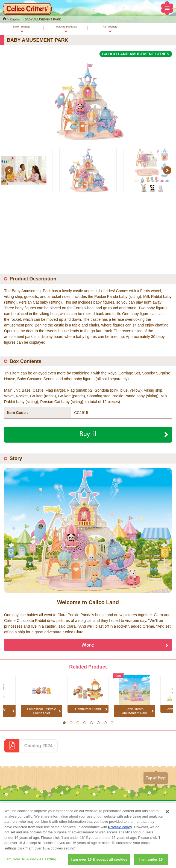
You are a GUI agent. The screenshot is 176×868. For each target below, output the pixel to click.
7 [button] (105, 723)
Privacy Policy (120, 833)
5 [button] (91, 723)
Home (4, 18)
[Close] (167, 817)
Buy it (88, 434)
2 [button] (71, 723)
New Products (22, 27)
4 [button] (85, 723)
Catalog (15, 19)
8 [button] (112, 723)
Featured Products (66, 27)
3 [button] (78, 723)
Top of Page (156, 778)
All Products (110, 27)
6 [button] (98, 723)
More (88, 645)
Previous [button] (10, 170)
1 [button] (64, 723)
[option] (88, 99)
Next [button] (168, 170)
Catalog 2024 (39, 746)
